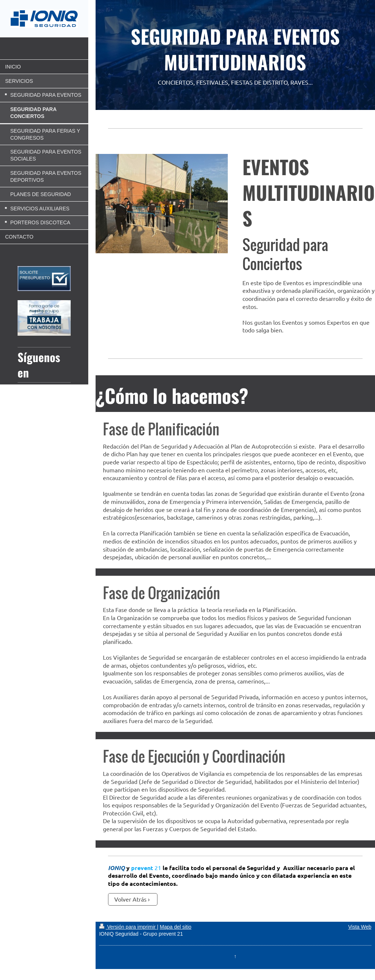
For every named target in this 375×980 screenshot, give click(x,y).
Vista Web (360, 927)
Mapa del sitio (175, 927)
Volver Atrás (130, 899)
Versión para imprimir (128, 927)
